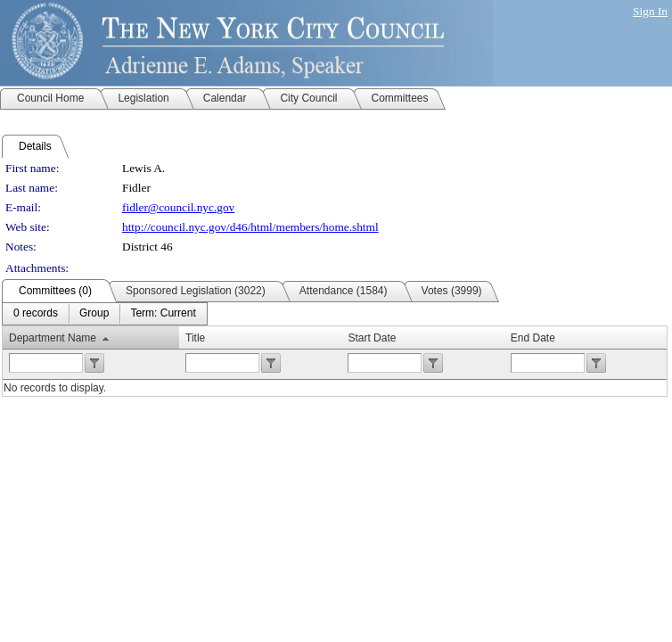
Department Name (53, 338)
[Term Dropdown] (163, 314)
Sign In (650, 11)
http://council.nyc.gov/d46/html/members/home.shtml (250, 227)
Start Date (372, 338)
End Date (533, 338)
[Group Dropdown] (94, 314)
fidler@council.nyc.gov (178, 207)
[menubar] (105, 314)
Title (195, 338)
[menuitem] (36, 314)
